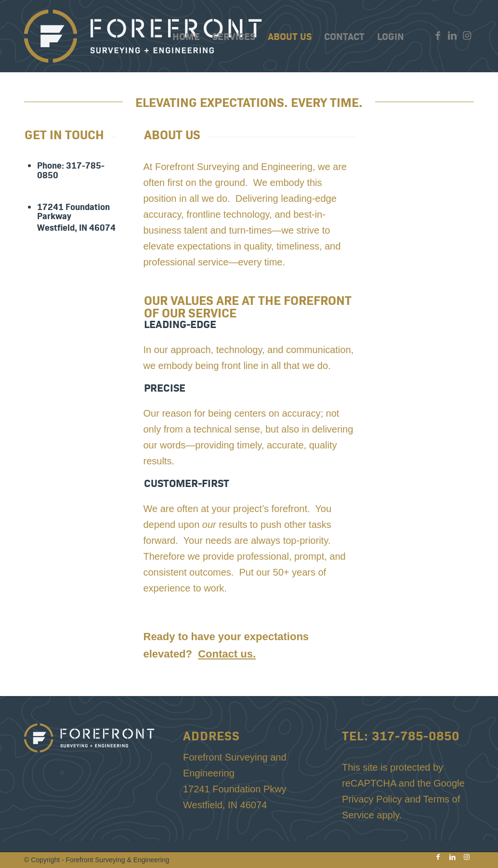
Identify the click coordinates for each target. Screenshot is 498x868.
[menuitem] (186, 36)
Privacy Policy (372, 799)
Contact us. (227, 654)
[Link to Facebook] (438, 36)
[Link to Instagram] (467, 36)
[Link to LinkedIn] (452, 36)
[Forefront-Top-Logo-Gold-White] (144, 36)
